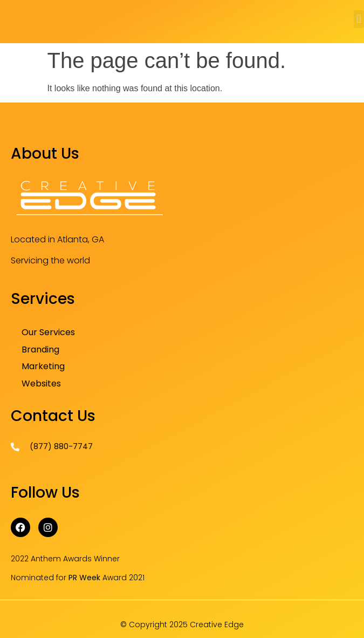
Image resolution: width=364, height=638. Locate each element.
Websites (41, 384)
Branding (40, 349)
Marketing (43, 366)
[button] (359, 19)
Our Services (48, 332)
